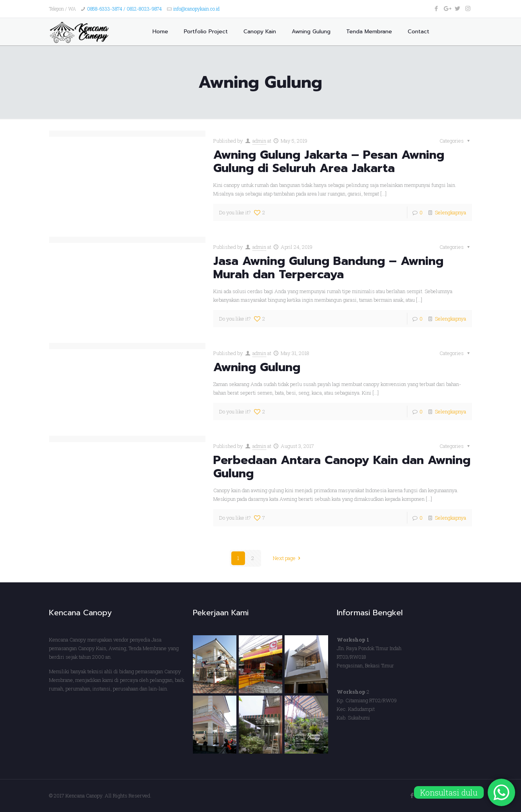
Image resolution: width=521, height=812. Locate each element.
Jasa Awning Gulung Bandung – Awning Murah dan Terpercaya (328, 268)
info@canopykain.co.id (196, 9)
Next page (288, 558)
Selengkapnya (450, 212)
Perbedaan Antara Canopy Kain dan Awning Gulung (342, 467)
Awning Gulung (257, 367)
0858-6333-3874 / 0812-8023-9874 (124, 9)
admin (259, 141)
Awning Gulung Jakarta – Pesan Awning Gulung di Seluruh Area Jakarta (329, 161)
